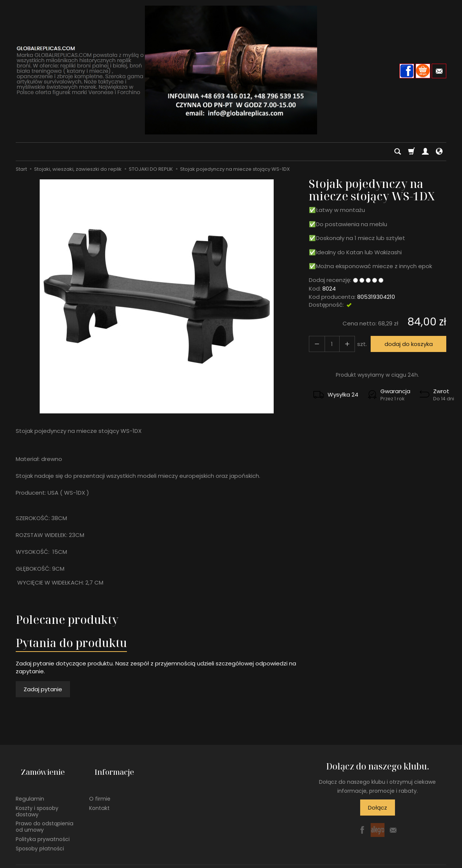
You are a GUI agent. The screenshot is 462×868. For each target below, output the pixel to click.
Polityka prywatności (43, 827)
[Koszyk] (411, 152)
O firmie (100, 787)
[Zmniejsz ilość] (342, 344)
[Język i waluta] (439, 152)
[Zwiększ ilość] (315, 344)
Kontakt (99, 796)
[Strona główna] (231, 70)
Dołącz (378, 808)
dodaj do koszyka (405, 344)
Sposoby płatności (40, 837)
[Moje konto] (425, 152)
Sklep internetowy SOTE (420, 860)
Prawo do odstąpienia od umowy (45, 815)
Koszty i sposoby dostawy (37, 799)
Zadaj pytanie (43, 689)
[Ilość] (329, 344)
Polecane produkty (67, 620)
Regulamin (30, 787)
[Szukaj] (398, 152)
